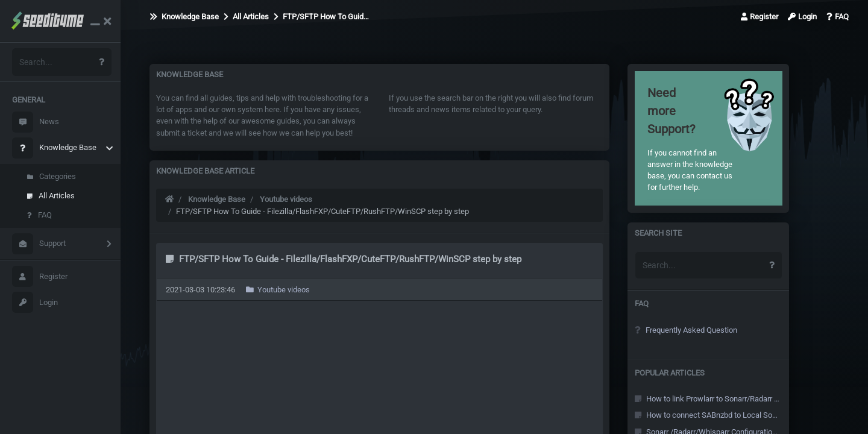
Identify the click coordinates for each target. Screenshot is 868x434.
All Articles (51, 196)
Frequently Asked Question (686, 330)
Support (39, 244)
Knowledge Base (54, 148)
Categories (52, 176)
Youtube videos (286, 199)
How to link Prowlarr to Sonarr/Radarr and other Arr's (707, 399)
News (36, 122)
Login (35, 302)
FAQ (39, 215)
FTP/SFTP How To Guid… (321, 17)
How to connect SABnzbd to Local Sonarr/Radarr (707, 415)
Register (40, 276)
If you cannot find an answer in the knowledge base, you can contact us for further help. (692, 138)
